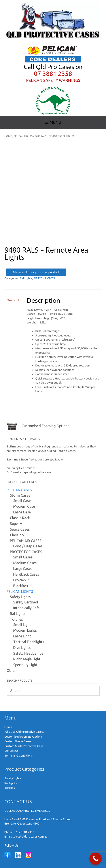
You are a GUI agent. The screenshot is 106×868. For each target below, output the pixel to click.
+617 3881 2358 (24, 832)
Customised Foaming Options (24, 736)
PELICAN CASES (19, 490)
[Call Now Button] (96, 859)
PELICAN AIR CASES (26, 541)
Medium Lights (25, 630)
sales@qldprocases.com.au (30, 836)
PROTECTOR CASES (26, 552)
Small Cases (23, 557)
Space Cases (20, 529)
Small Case (22, 501)
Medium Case (24, 506)
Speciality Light (25, 665)
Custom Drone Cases (18, 741)
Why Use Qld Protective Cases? (24, 732)
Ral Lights (26, 278)
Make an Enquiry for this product (36, 272)
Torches (16, 619)
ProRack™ (21, 580)
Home (8, 136)
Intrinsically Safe (26, 608)
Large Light (22, 636)
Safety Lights (20, 597)
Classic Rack (20, 518)
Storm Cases (20, 495)
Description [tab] (14, 300)
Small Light (22, 625)
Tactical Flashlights (29, 642)
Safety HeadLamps (28, 653)
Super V (16, 524)
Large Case (22, 512)
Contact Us (11, 751)
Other (11, 671)
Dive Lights (22, 648)
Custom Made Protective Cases (25, 746)
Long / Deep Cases (28, 546)
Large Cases (23, 569)
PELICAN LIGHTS (23, 136)
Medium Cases (25, 563)
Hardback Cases (26, 574)
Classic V (17, 535)
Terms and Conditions (19, 755)
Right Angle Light (27, 659)
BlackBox (21, 586)
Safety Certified (26, 602)
